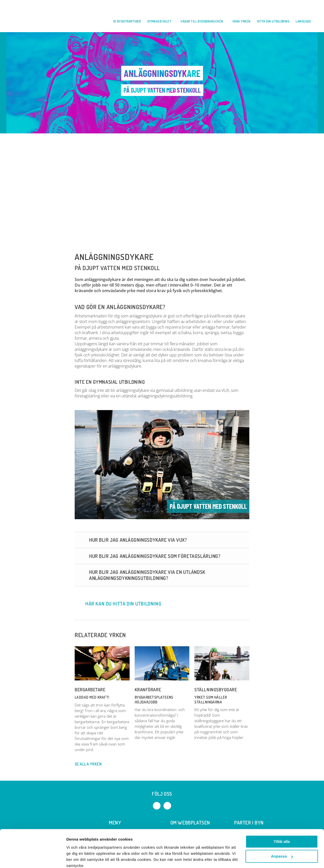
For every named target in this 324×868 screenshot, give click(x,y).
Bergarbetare (90, 691)
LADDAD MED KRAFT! (92, 699)
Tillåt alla (282, 820)
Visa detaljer (78, 858)
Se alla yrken (91, 765)
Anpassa (282, 835)
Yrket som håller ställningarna (211, 701)
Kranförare (148, 691)
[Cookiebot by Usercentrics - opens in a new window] (33, 858)
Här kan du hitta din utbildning (118, 605)
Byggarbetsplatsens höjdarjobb (154, 701)
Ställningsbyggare (216, 691)
